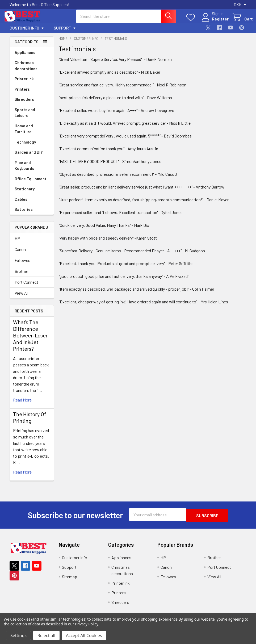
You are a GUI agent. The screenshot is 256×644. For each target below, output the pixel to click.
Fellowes (22, 265)
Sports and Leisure (25, 117)
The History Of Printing (30, 422)
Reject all (46, 635)
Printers (22, 94)
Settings (18, 635)
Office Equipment (31, 183)
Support (65, 33)
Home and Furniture (24, 134)
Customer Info (27, 33)
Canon (20, 254)
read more (22, 405)
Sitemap (70, 580)
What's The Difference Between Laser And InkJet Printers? (30, 340)
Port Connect (26, 287)
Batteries (24, 214)
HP (17, 243)
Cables (21, 204)
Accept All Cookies (84, 635)
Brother (21, 276)
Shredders (24, 104)
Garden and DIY (29, 157)
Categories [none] (26, 47)
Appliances (25, 57)
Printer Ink (24, 83)
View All (22, 298)
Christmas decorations (26, 70)
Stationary (25, 194)
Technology (25, 147)
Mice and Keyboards (24, 170)
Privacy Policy (87, 624)
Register (214, 22)
